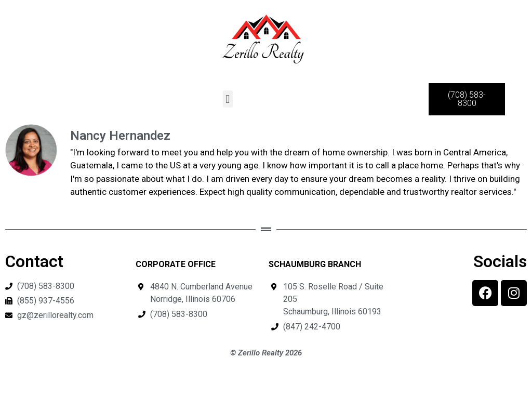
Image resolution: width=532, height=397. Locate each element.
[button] (228, 99)
